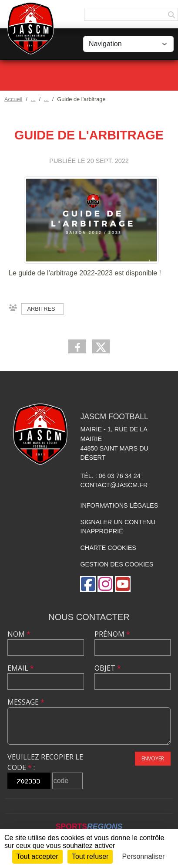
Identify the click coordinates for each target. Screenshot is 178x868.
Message (26, 702)
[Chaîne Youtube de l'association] (123, 584)
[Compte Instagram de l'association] (105, 584)
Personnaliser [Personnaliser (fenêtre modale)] (144, 856)
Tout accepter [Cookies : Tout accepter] (37, 856)
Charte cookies (108, 548)
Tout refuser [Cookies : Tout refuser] (90, 856)
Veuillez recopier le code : (45, 762)
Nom (19, 634)
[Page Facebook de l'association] (88, 584)
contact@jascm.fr (114, 485)
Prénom (112, 634)
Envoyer (153, 758)
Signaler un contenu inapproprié (118, 527)
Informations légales (119, 505)
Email (21, 668)
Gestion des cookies (117, 564)
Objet (108, 668)
